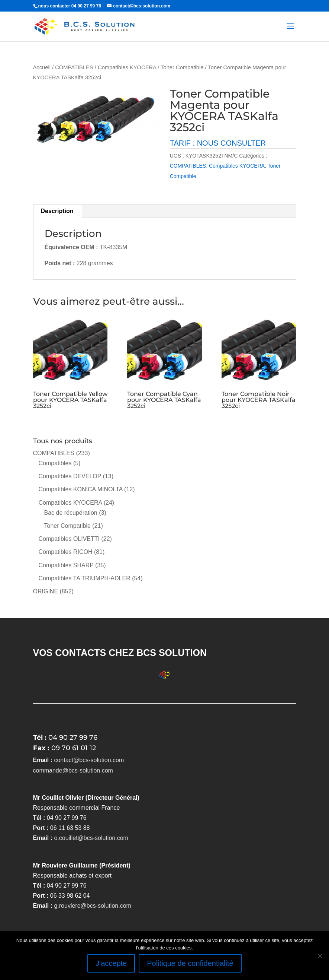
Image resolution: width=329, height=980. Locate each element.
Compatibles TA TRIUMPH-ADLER (85, 578)
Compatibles (55, 463)
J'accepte (111, 963)
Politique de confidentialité (190, 963)
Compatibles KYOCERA (127, 67)
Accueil (42, 67)
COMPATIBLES (74, 67)
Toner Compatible (182, 67)
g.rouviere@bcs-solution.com (92, 906)
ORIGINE (46, 591)
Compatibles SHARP (66, 565)
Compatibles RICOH (66, 552)
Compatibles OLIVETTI (69, 539)
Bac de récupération (71, 513)
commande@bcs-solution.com (73, 770)
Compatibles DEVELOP (70, 476)
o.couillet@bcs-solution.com (91, 838)
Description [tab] (57, 211)
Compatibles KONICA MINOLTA (81, 489)
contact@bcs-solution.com (89, 760)
